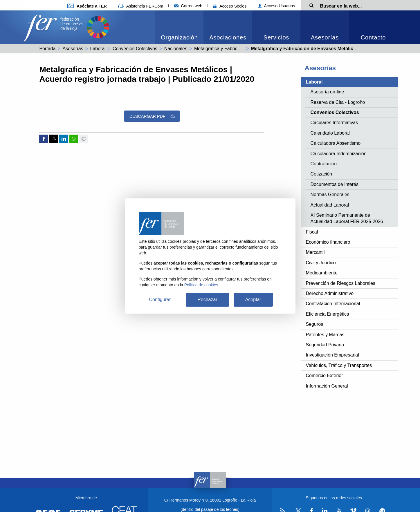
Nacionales (176, 49)
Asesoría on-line (327, 92)
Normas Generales (330, 195)
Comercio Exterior (325, 376)
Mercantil (315, 252)
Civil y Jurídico (321, 263)
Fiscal (312, 232)
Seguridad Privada (325, 345)
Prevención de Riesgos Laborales (341, 283)
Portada (47, 49)
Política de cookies (201, 285)
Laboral (98, 49)
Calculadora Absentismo (336, 143)
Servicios (276, 37)
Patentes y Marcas (325, 335)
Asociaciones (228, 37)
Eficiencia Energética (328, 314)
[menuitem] (179, 27)
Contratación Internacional (333, 304)
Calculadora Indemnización (339, 154)
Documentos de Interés (335, 184)
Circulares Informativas (334, 123)
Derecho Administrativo (330, 293)
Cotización (321, 174)
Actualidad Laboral (330, 205)
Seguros (315, 324)
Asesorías (325, 37)
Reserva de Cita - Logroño (338, 102)
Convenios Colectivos (135, 49)
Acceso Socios (230, 6)
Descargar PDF (152, 116)
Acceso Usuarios (276, 6)
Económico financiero (328, 242)
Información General (327, 386)
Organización (179, 37)
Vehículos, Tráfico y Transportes (339, 365)
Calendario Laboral (330, 133)
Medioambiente (322, 273)
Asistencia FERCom (140, 6)
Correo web (188, 6)
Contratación (324, 164)
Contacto (373, 37)
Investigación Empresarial (332, 355)
